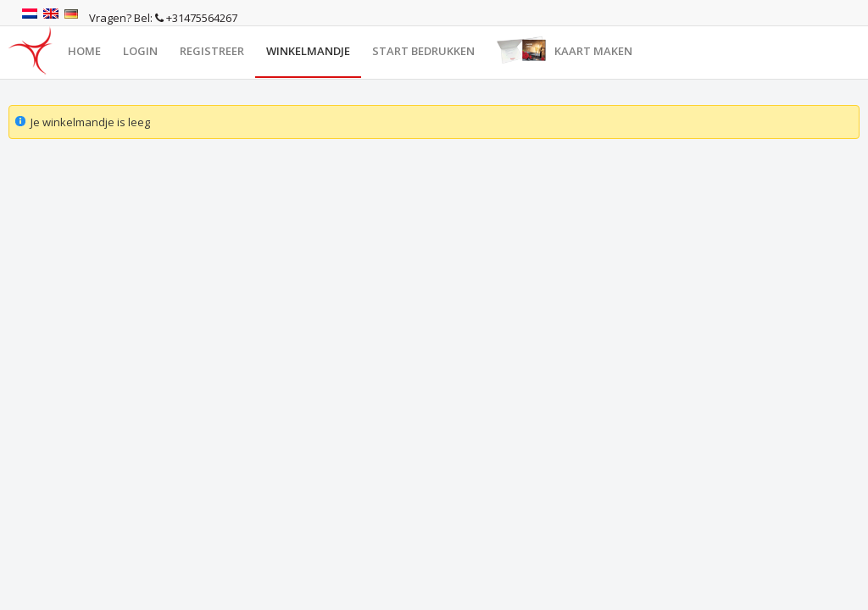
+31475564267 (196, 18)
